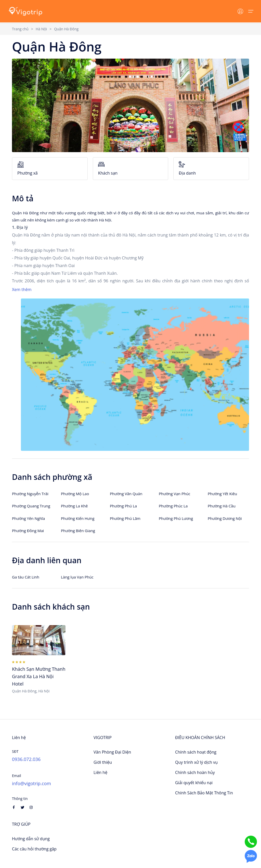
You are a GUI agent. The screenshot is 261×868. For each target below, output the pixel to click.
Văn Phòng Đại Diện (112, 752)
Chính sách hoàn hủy (195, 772)
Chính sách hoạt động (196, 752)
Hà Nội (41, 29)
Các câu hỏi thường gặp (34, 849)
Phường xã (50, 169)
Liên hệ (100, 772)
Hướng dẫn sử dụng (31, 839)
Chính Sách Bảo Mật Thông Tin (204, 793)
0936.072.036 (26, 759)
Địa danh (211, 169)
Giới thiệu (103, 762)
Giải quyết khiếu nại (194, 783)
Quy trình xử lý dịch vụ (196, 762)
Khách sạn (131, 169)
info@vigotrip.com (31, 783)
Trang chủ (20, 29)
